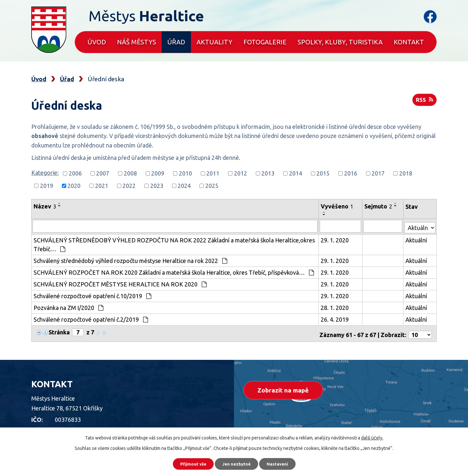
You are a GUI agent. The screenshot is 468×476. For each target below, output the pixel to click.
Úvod (97, 42)
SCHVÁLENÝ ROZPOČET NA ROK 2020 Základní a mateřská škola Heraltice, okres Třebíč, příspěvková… (174, 271)
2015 (323, 173)
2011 (213, 173)
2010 (185, 173)
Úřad (176, 42)
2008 (130, 173)
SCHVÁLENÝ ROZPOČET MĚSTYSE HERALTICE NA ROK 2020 (120, 283)
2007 (103, 173)
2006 (75, 173)
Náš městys (137, 42)
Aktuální (417, 239)
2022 (129, 186)
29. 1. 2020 (335, 239)
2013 (268, 173)
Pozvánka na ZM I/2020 (68, 307)
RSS (424, 102)
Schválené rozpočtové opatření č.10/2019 (92, 295)
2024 (184, 186)
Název (45, 206)
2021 (102, 186)
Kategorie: (45, 173)
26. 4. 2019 (335, 318)
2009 (158, 173)
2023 (157, 186)
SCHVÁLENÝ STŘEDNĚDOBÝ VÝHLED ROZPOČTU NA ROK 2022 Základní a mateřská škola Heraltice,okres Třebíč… (174, 244)
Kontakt (409, 42)
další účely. (372, 436)
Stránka (59, 331)
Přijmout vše (188, 463)
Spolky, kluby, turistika (340, 42)
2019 (47, 186)
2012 (241, 173)
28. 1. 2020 (335, 307)
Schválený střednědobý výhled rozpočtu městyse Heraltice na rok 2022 (130, 260)
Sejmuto (379, 206)
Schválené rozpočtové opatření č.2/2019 (91, 318)
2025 (212, 186)
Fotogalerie (265, 42)
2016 (351, 173)
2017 (378, 173)
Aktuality (214, 42)
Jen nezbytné (237, 463)
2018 (406, 173)
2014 (296, 173)
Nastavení (283, 463)
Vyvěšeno (338, 206)
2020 (74, 186)
